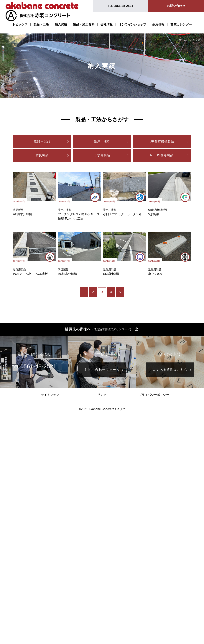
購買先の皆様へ (99, 329)
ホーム (182, 40)
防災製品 (42, 155)
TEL (121, 6)
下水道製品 (102, 155)
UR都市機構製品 (162, 141)
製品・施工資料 (84, 25)
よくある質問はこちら (170, 370)
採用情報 (158, 25)
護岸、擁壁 (102, 141)
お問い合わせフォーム (102, 370)
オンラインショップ (132, 25)
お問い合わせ (176, 6)
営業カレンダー (181, 25)
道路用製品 (42, 141)
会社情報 (107, 25)
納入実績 (61, 25)
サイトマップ (50, 395)
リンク (102, 395)
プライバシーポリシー (154, 395)
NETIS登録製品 (162, 155)
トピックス (20, 25)
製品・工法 (41, 25)
